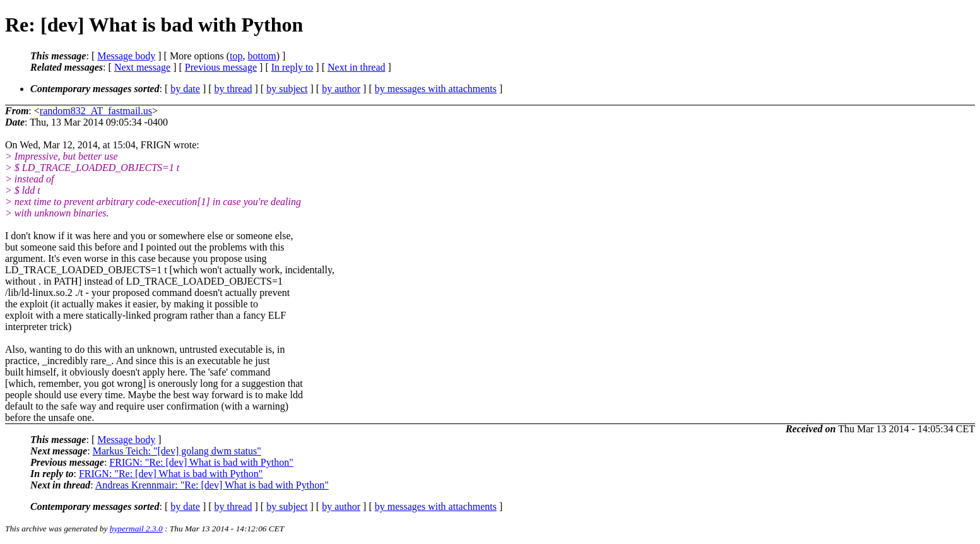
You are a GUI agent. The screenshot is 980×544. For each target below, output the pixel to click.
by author (341, 89)
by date (185, 89)
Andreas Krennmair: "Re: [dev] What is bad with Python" (212, 485)
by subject (287, 89)
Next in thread (357, 67)
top (236, 56)
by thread (233, 89)
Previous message (221, 67)
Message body (126, 56)
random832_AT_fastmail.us (96, 111)
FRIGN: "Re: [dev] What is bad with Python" (201, 462)
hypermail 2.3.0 (136, 529)
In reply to (292, 67)
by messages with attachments (436, 89)
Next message (142, 67)
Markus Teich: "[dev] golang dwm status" (177, 451)
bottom (262, 56)
